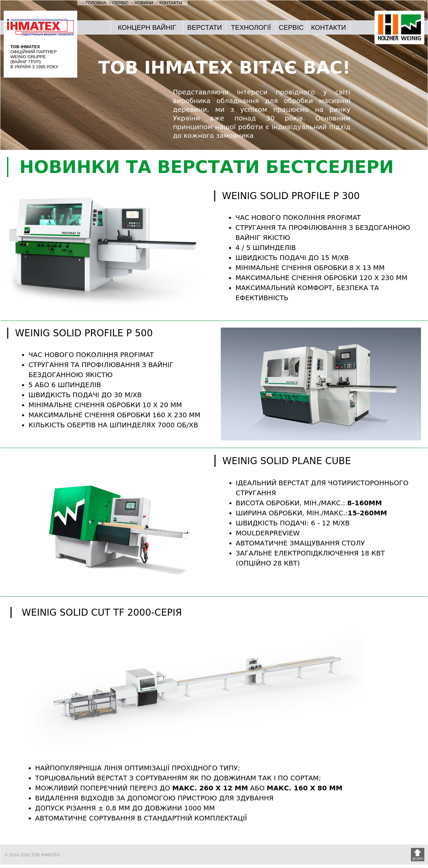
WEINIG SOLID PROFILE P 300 (291, 196)
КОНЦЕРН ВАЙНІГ (147, 27)
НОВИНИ (144, 3)
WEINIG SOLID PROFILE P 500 (84, 333)
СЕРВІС (120, 3)
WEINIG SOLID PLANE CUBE (287, 461)
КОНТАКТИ (171, 3)
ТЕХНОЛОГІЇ (251, 27)
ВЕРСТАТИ (205, 27)
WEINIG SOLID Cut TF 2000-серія (102, 613)
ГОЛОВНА (96, 3)
